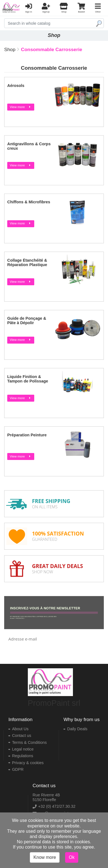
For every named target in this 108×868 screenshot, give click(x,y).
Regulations (23, 756)
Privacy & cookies (28, 763)
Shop (10, 49)
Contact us (22, 736)
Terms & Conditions (29, 742)
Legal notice (23, 749)
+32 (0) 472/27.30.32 (57, 806)
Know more (45, 857)
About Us (20, 729)
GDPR (18, 769)
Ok (72, 857)
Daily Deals (77, 729)
